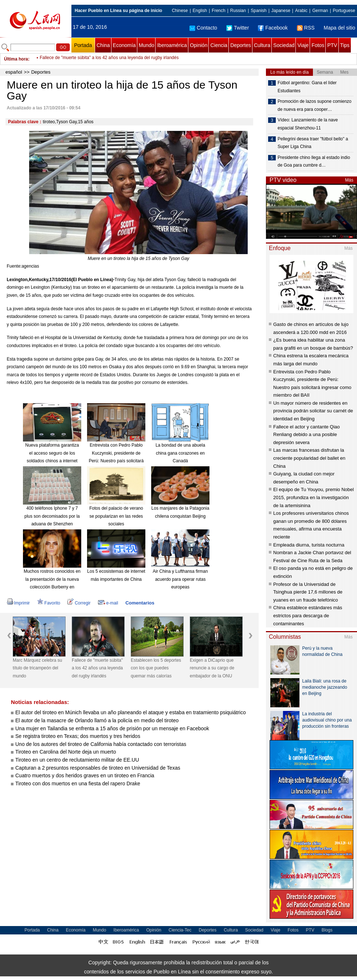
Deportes (241, 45)
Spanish (258, 11)
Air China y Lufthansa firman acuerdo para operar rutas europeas (180, 579)
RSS (306, 28)
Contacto (203, 28)
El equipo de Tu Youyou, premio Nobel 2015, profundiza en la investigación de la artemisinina (313, 497)
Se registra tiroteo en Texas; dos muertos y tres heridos (78, 736)
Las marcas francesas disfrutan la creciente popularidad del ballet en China (309, 458)
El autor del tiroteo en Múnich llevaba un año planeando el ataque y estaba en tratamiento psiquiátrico (131, 712)
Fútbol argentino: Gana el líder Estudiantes (307, 87)
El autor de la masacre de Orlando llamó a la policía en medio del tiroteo (97, 720)
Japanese (281, 11)
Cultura (262, 45)
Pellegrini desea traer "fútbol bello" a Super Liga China (313, 143)
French (218, 11)
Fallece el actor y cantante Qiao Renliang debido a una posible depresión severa (307, 435)
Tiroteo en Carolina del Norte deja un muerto (66, 752)
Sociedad (284, 45)
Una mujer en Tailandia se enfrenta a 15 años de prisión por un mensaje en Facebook (112, 728)
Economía (124, 45)
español (14, 72)
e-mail (108, 603)
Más (349, 180)
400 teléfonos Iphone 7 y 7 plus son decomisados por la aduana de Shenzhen (52, 516)
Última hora (16, 59)
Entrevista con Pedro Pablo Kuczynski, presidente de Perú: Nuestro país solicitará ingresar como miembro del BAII (116, 461)
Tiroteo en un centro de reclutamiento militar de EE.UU (77, 760)
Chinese (180, 11)
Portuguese (344, 11)
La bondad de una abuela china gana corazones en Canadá (180, 453)
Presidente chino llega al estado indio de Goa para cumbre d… (314, 162)
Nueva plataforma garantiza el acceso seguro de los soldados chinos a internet (52, 453)
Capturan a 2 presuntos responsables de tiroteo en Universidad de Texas (98, 768)
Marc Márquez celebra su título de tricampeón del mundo (37, 668)
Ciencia (219, 45)
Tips (345, 45)
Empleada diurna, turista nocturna (309, 545)
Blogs (327, 930)
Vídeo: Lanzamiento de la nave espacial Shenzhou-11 (308, 124)
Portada (83, 45)
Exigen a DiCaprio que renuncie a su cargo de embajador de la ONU (212, 668)
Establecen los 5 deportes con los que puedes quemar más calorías (156, 668)
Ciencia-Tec (180, 930)
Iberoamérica (172, 45)
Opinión (199, 45)
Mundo (147, 45)
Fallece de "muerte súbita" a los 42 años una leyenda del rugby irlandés (109, 59)
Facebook (273, 28)
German (320, 11)
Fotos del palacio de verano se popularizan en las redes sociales (116, 516)
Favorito (49, 603)
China (103, 45)
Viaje (303, 45)
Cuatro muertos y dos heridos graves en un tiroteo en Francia (85, 775)
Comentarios (140, 603)
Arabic (301, 11)
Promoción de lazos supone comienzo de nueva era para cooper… (315, 105)
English (200, 11)
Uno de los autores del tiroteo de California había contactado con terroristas (101, 744)
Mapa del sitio (340, 28)
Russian (238, 11)
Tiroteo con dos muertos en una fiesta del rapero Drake (78, 783)
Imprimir (18, 603)
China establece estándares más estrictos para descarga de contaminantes (308, 615)
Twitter (238, 28)
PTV (332, 45)
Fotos (318, 45)
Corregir (79, 603)
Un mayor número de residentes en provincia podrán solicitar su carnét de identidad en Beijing (313, 411)
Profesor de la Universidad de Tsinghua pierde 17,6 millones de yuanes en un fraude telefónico (308, 592)
